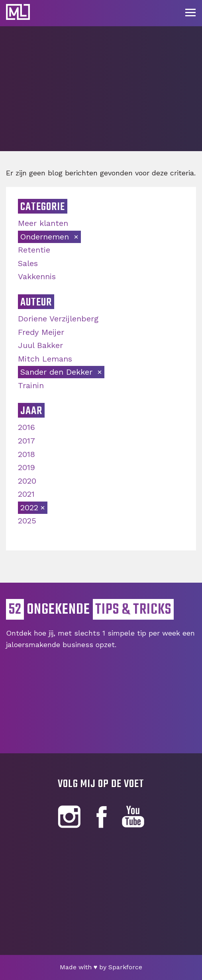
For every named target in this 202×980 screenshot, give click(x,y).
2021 (26, 494)
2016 (26, 427)
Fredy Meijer (41, 332)
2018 (26, 454)
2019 (26, 467)
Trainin (31, 385)
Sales (28, 263)
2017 (26, 441)
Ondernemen (46, 237)
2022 (29, 507)
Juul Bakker (40, 345)
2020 (27, 481)
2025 (27, 521)
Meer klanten (43, 223)
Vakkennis (37, 276)
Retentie (34, 250)
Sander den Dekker (58, 372)
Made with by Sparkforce (101, 967)
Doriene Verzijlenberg (58, 319)
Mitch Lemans (45, 359)
